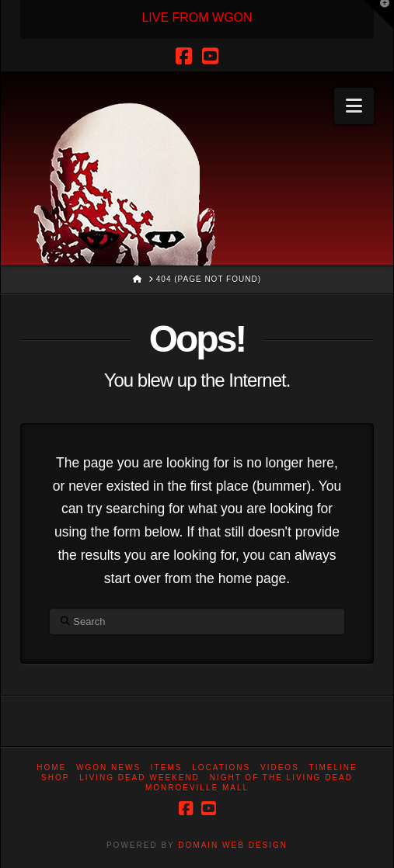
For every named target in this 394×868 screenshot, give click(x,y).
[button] (354, 106)
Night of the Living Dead (281, 778)
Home (51, 767)
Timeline (333, 767)
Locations (221, 767)
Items (167, 767)
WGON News (108, 767)
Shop (55, 778)
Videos (280, 767)
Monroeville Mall (197, 788)
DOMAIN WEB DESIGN (233, 845)
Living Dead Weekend (139, 778)
